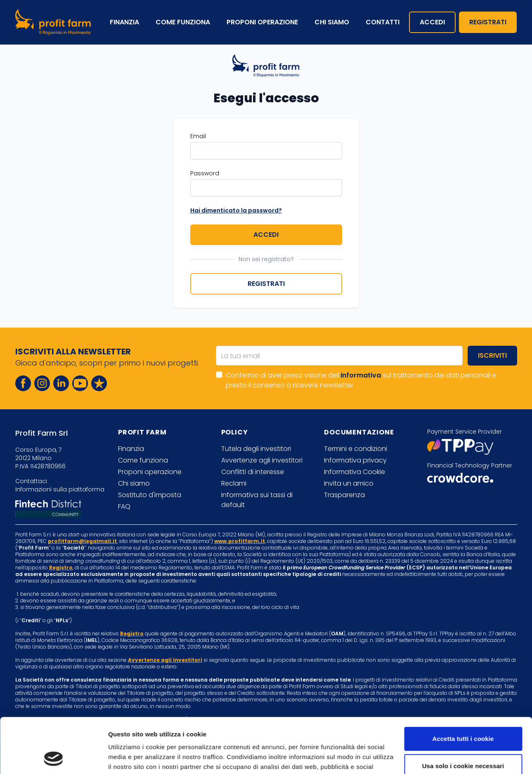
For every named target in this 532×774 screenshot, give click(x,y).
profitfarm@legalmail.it (82, 541)
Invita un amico (349, 483)
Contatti (383, 22)
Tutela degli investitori (256, 449)
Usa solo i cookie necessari (463, 714)
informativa (361, 375)
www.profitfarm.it (240, 541)
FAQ (124, 506)
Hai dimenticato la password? (236, 210)
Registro (61, 568)
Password (205, 173)
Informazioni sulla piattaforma (60, 489)
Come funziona (183, 22)
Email (198, 136)
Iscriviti (492, 355)
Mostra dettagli (130, 758)
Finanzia (124, 22)
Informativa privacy (355, 460)
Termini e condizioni (356, 449)
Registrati (488, 22)
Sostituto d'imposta (150, 495)
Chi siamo (332, 22)
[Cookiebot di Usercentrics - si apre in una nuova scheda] (53, 758)
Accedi (432, 22)
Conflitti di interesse (253, 472)
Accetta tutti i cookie (463, 687)
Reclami (234, 483)
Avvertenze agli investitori (262, 460)
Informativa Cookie (355, 472)
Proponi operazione (262, 22)
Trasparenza (344, 495)
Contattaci (31, 481)
